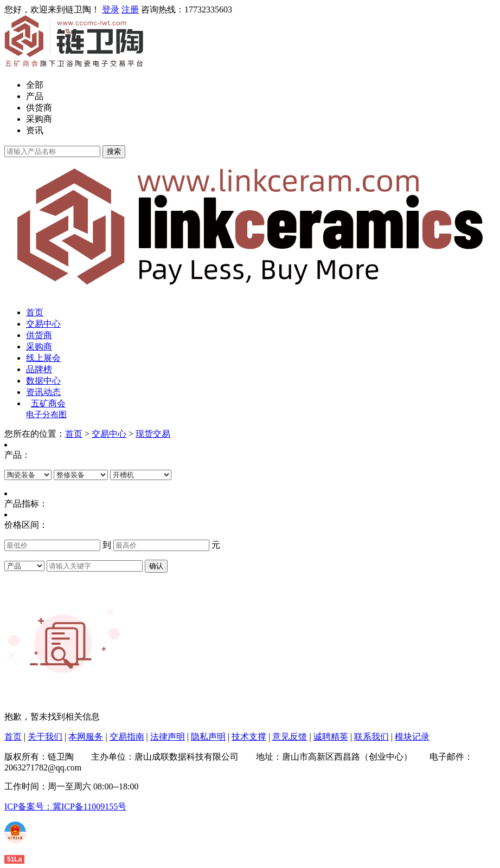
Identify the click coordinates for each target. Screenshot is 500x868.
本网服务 (86, 737)
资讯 (35, 130)
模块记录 (412, 737)
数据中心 (43, 381)
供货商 (39, 108)
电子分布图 (46, 414)
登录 (111, 9)
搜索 (114, 151)
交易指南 (127, 737)
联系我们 (371, 737)
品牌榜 (39, 369)
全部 (35, 85)
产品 (35, 96)
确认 (156, 566)
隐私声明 (208, 737)
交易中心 (43, 324)
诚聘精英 (331, 737)
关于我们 (45, 737)
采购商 (39, 119)
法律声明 (168, 737)
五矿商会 (48, 403)
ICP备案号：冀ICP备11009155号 (65, 807)
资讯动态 (43, 392)
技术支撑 (249, 737)
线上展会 (43, 358)
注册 (130, 9)
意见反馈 (290, 737)
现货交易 (153, 434)
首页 (35, 312)
